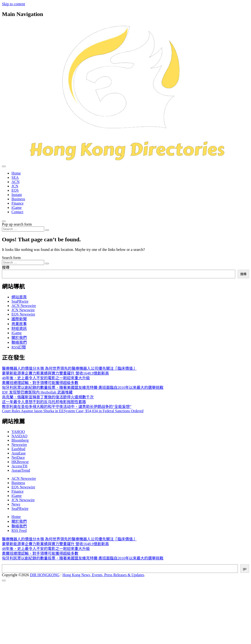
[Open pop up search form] (4, 221)
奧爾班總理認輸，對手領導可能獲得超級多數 (40, 383)
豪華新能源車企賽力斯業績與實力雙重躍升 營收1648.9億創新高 (55, 373)
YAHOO (18, 432)
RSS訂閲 (19, 347)
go (245, 569)
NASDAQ (19, 436)
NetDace (18, 457)
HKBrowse (20, 462)
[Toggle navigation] (4, 166)
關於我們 (19, 338)
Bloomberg (20, 440)
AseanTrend (21, 470)
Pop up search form (17, 224)
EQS (15, 190)
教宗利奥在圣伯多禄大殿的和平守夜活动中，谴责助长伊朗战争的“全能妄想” (67, 407)
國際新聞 (19, 319)
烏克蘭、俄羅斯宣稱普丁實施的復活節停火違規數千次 (48, 397)
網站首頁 (19, 297)
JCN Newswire (23, 310)
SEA (15, 177)
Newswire (19, 445)
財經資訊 (19, 329)
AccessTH (19, 466)
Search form (11, 258)
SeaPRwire (20, 301)
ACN (16, 182)
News (16, 504)
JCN (15, 186)
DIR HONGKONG (45, 575)
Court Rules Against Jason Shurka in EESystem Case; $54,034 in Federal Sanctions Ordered (73, 411)
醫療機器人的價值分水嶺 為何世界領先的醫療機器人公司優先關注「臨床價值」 (69, 368)
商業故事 (19, 324)
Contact (17, 212)
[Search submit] (47, 230)
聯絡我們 (19, 342)
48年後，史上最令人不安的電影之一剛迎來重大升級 (46, 378)
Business (18, 199)
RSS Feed (19, 531)
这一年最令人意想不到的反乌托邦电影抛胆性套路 (44, 402)
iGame (17, 208)
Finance (18, 203)
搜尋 (6, 267)
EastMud (18, 449)
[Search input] (23, 229)
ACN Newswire (24, 306)
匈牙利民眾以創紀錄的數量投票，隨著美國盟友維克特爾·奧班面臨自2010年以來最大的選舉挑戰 (83, 388)
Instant (17, 195)
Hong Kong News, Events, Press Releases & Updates (103, 575)
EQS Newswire (23, 314)
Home (16, 173)
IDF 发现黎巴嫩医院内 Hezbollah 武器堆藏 (37, 392)
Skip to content (13, 4)
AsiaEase (19, 453)
